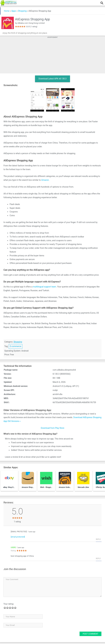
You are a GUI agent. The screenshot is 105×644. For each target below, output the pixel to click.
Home (7, 11)
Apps (14, 11)
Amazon (45, 180)
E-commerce (16, 346)
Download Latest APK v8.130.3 (53, 79)
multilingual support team (45, 287)
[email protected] (19, 532)
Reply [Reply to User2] (98, 559)
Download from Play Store (53, 428)
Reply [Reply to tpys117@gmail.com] (98, 539)
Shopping (22, 11)
